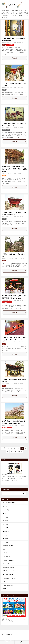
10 (15, 448)
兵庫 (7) (6, 528)
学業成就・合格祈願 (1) (10, 567)
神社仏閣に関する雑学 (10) (9, 578)
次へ (19, 452)
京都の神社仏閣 (10, 45)
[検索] (14, 494)
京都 (4, 45)
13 (26, 448)
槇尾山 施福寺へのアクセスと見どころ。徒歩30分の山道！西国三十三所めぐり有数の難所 (14, 169)
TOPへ (22, 642)
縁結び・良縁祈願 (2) (10, 560)
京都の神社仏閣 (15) (8, 546)
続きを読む (19, 58)
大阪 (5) (6, 521)
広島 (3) (6, 542)
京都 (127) (7, 506)
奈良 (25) (7, 510)
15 (11, 452)
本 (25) (5, 589)
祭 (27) (5, 582)
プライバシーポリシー (7, 635)
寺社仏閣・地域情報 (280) (9, 503)
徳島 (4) (6, 535)
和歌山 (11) (7, 517)
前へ (5, 448)
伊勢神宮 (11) (6, 553)
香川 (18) (7, 531)
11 (19, 448)
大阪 (4, 175)
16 (15, 452)
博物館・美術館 (6, 130)
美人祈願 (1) (7, 564)
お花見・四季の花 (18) (8, 585)
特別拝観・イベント (7, 302)
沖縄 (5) (6, 539)
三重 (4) (6, 524)
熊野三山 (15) (6, 549)
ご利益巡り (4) (6, 557)
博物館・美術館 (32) (9, 574)
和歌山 (4, 90)
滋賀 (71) (7, 513)
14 (8, 452)
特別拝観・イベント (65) (9, 571)
